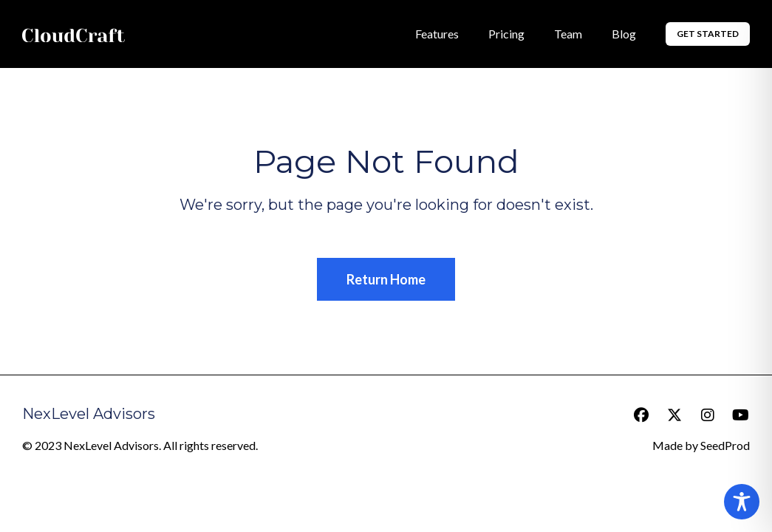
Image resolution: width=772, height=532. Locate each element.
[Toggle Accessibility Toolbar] (742, 502)
